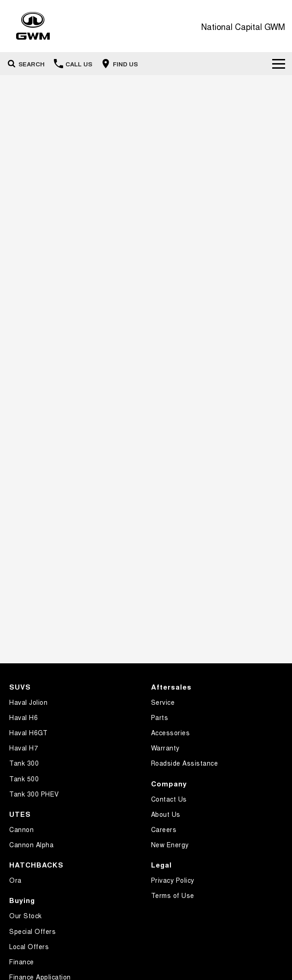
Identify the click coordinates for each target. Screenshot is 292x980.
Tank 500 (24, 779)
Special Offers (32, 931)
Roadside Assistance (185, 763)
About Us (166, 814)
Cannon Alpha (31, 844)
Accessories (171, 732)
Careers (164, 829)
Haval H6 (23, 717)
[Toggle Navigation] (279, 64)
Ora (15, 880)
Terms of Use (173, 895)
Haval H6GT (28, 732)
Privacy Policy (173, 880)
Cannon (21, 829)
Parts (160, 717)
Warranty (165, 748)
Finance (22, 962)
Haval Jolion (28, 702)
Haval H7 (23, 748)
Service (163, 702)
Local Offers (29, 946)
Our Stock (26, 915)
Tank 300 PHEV (34, 794)
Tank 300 (24, 763)
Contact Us (169, 799)
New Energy (170, 844)
